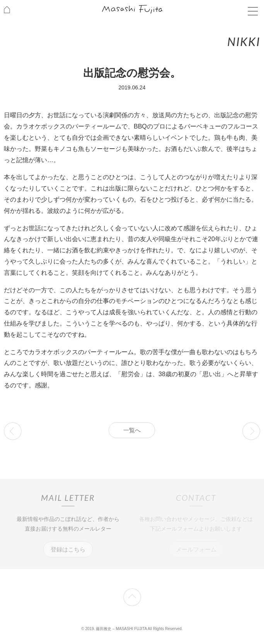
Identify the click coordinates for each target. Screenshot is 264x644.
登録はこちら (68, 549)
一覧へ (132, 430)
